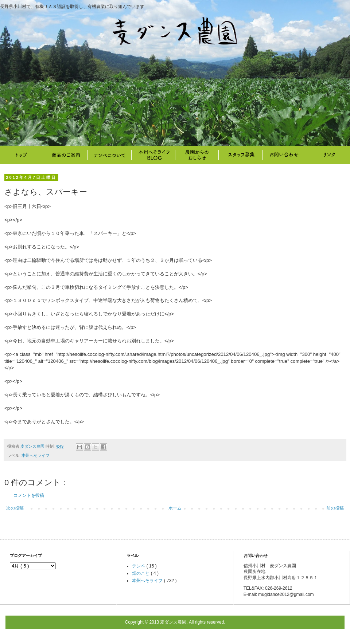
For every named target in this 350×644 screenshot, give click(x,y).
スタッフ (241, 155)
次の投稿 (15, 508)
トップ (22, 155)
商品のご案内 (66, 155)
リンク (328, 155)
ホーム (175, 508)
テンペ (139, 566)
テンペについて (109, 155)
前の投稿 (335, 508)
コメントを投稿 (29, 495)
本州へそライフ (153, 155)
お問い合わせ (284, 155)
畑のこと (197, 155)
